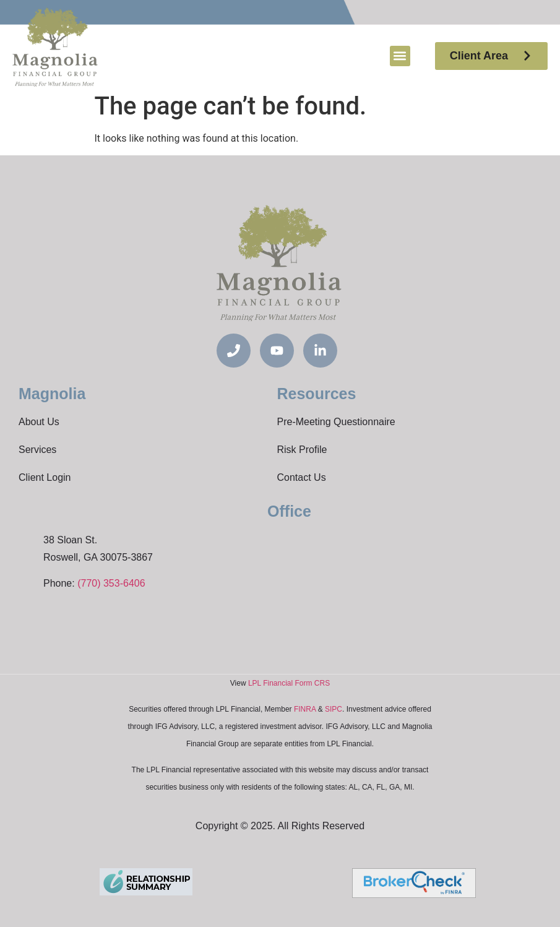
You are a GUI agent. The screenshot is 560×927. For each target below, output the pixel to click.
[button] (400, 56)
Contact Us (302, 477)
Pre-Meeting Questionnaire (336, 422)
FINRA (305, 709)
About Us (39, 422)
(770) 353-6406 (111, 583)
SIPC (334, 709)
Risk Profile (302, 450)
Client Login (45, 477)
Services (37, 450)
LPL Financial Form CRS (289, 683)
